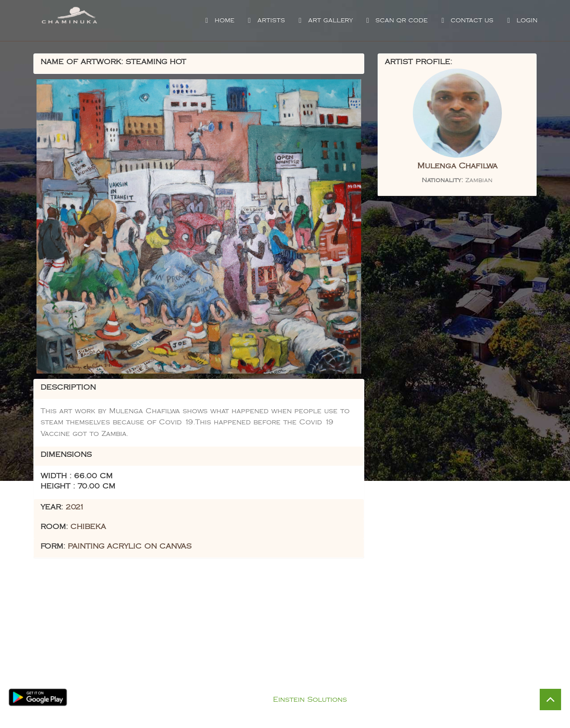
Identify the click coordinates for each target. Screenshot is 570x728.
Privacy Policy (294, 689)
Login (521, 20)
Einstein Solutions (310, 700)
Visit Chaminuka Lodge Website (400, 673)
